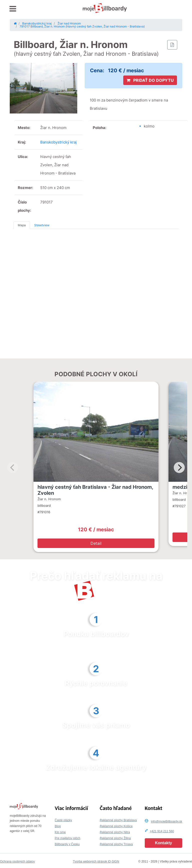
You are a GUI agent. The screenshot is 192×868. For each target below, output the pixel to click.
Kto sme (60, 832)
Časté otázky (63, 820)
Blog (58, 826)
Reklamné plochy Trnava (116, 844)
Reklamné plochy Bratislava (118, 820)
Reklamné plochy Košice (116, 826)
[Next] (179, 467)
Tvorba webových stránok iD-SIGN (96, 861)
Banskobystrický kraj (58, 142)
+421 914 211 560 (162, 831)
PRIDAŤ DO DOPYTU (150, 80)
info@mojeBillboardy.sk (167, 821)
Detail (96, 543)
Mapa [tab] (22, 225)
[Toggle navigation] (13, 9)
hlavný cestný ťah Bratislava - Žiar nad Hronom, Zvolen (95, 490)
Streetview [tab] (42, 225)
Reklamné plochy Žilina (115, 838)
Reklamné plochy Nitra (115, 832)
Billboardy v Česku (67, 844)
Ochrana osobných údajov (17, 861)
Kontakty (163, 843)
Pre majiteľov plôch (67, 838)
